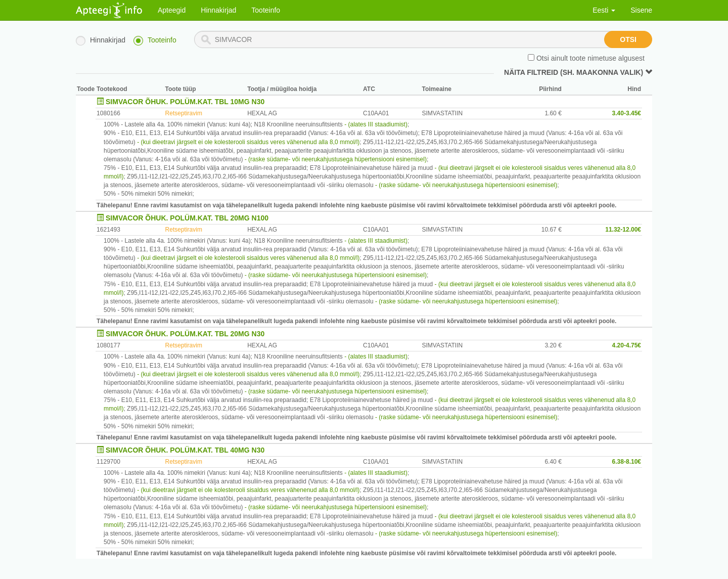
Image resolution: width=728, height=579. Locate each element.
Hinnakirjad (218, 10)
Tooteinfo (266, 10)
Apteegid (172, 10)
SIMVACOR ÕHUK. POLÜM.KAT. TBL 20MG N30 (185, 334)
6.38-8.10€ (627, 462)
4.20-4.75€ (627, 345)
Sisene (641, 10)
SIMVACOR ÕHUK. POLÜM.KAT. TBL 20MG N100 (187, 218)
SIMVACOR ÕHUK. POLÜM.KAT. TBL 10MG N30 (185, 102)
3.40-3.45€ (627, 113)
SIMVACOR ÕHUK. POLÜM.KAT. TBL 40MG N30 (185, 450)
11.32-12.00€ (623, 230)
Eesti (604, 10)
